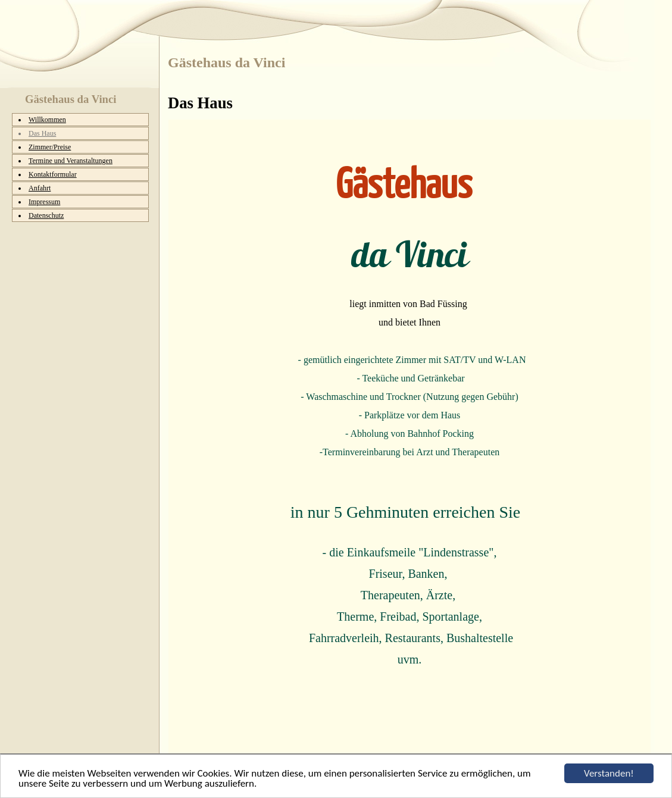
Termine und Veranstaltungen (71, 161)
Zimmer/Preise (50, 147)
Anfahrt (40, 188)
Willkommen (47, 120)
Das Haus (42, 133)
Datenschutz (46, 215)
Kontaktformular (53, 174)
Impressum (44, 202)
